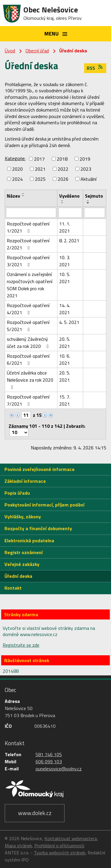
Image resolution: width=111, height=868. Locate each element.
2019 (85, 159)
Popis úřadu (17, 493)
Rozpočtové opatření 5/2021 (28, 326)
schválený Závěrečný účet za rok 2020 (29, 343)
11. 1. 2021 (65, 227)
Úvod (10, 51)
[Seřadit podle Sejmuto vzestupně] (88, 201)
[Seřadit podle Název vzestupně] (23, 193)
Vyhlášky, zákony (23, 517)
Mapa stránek (18, 846)
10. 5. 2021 (65, 278)
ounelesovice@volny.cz (59, 769)
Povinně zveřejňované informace (40, 469)
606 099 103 (49, 761)
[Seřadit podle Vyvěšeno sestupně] (62, 203)
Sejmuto (94, 196)
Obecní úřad (37, 51)
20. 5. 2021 (65, 343)
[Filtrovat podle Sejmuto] (95, 213)
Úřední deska (18, 576)
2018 (62, 159)
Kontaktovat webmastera (71, 838)
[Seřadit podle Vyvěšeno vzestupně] (62, 201)
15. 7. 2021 (65, 400)
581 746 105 (49, 754)
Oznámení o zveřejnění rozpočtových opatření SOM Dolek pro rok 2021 (30, 285)
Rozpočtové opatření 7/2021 (28, 400)
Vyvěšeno (69, 196)
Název (13, 196)
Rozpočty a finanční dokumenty (38, 528)
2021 (40, 169)
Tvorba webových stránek (59, 853)
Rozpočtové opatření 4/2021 (28, 309)
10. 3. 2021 (65, 261)
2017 (39, 159)
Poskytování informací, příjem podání (44, 505)
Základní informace (25, 481)
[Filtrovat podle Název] (31, 213)
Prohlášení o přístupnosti (59, 846)
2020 (17, 169)
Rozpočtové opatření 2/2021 (28, 244)
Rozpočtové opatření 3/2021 (28, 261)
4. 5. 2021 (69, 322)
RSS (95, 68)
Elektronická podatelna (29, 541)
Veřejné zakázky (22, 564)
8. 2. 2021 (69, 241)
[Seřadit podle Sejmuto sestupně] (88, 203)
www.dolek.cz (35, 813)
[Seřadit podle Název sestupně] (23, 196)
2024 (17, 179)
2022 (63, 169)
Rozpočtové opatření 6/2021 (28, 359)
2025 (40, 179)
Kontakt (13, 588)
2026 (63, 179)
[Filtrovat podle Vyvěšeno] (70, 213)
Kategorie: (15, 158)
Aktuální (89, 179)
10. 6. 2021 (65, 359)
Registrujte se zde (21, 645)
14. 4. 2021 (65, 309)
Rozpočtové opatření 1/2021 (28, 227)
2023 (86, 169)
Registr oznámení (24, 552)
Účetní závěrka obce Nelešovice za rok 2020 (30, 379)
